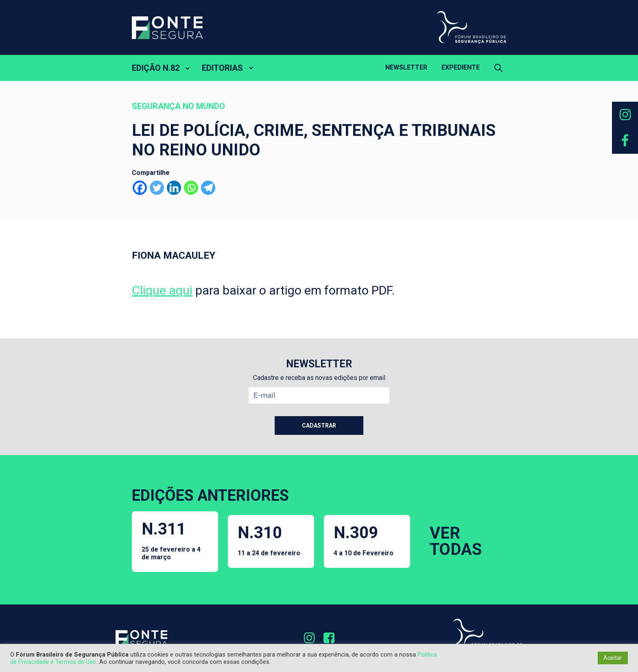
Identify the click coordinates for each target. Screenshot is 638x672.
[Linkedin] (174, 188)
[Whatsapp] (191, 188)
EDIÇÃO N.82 (156, 68)
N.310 (269, 540)
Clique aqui (162, 290)
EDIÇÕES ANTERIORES (210, 495)
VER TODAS (456, 541)
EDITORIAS (222, 68)
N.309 (364, 540)
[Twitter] (157, 188)
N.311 (175, 540)
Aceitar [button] (613, 658)
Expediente (461, 67)
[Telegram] (208, 188)
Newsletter (406, 67)
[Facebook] (140, 188)
